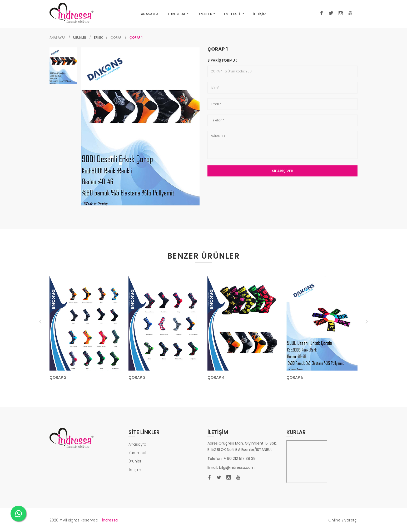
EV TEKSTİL (234, 13)
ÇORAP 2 (58, 377)
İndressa (110, 520)
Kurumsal (137, 453)
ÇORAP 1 (218, 49)
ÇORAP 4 (216, 377)
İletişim (135, 470)
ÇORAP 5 (295, 377)
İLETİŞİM (260, 14)
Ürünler (135, 461)
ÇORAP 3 (137, 377)
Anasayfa (57, 38)
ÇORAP (116, 38)
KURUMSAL (178, 13)
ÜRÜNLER (206, 13)
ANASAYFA (150, 14)
